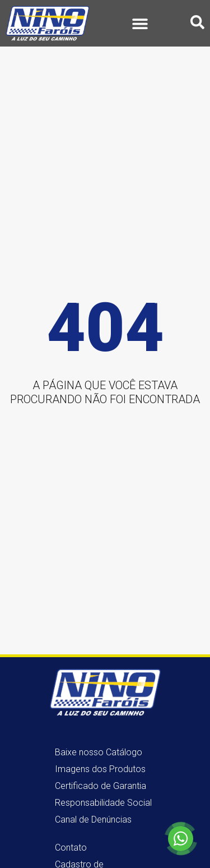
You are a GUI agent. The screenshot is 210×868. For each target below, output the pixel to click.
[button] (140, 23)
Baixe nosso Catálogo (99, 752)
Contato (71, 848)
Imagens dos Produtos (100, 769)
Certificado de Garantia (101, 786)
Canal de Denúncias (93, 819)
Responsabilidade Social (103, 803)
